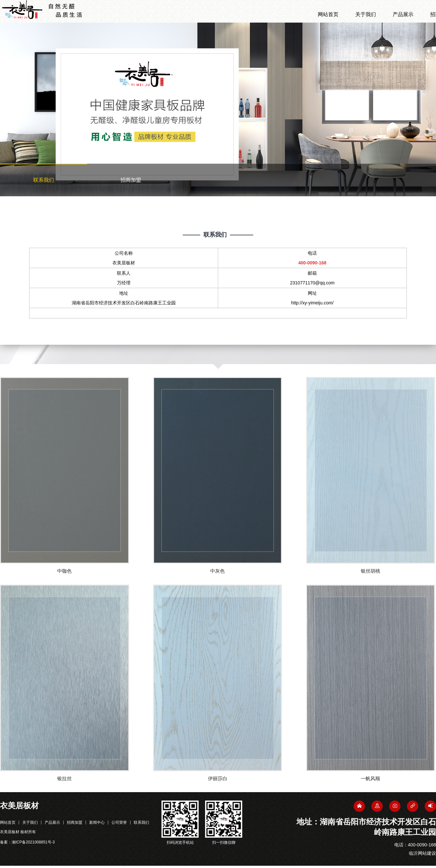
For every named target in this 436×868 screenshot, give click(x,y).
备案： (27, 844)
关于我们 (366, 14)
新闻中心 (97, 825)
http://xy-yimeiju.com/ (312, 303)
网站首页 (328, 14)
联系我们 (44, 180)
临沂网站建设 (422, 855)
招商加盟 (131, 180)
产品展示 (403, 14)
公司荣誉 (119, 825)
